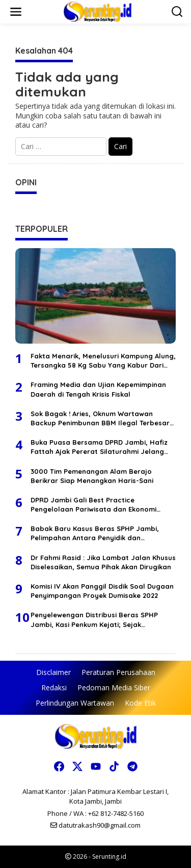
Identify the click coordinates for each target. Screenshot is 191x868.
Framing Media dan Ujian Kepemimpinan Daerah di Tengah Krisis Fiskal (98, 389)
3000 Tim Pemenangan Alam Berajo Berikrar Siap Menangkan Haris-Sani (92, 476)
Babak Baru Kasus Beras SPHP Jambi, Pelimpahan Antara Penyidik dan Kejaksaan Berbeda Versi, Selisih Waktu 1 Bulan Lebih (100, 533)
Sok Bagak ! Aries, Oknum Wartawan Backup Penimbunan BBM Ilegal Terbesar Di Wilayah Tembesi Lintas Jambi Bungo (100, 418)
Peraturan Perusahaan (118, 672)
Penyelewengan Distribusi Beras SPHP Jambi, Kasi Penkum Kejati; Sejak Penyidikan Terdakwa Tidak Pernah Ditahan (94, 620)
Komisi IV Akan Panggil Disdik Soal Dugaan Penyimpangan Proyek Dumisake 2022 (102, 591)
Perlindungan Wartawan (75, 703)
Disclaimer (53, 672)
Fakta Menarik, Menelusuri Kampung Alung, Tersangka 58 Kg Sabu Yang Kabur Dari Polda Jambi (103, 361)
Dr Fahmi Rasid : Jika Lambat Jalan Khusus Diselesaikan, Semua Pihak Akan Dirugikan (103, 562)
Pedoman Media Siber (114, 688)
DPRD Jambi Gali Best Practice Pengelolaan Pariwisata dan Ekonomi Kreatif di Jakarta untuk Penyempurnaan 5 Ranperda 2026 (100, 505)
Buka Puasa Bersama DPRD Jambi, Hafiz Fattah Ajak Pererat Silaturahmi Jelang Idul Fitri (99, 447)
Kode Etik (140, 703)
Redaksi (54, 688)
